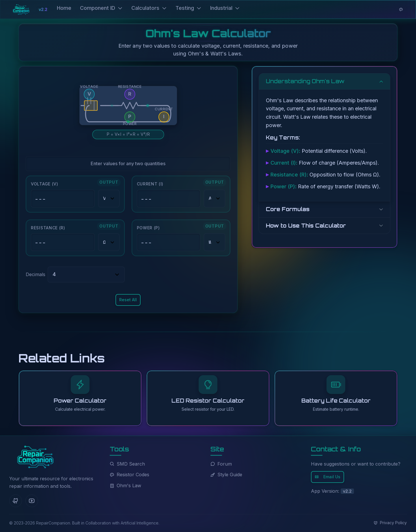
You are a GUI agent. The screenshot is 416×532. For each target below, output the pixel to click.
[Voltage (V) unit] (109, 199)
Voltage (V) (45, 184)
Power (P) (148, 228)
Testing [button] (189, 8)
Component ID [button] (101, 8)
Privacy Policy (390, 523)
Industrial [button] (225, 8)
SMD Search (127, 464)
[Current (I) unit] (214, 199)
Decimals (36, 274)
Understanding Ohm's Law (305, 81)
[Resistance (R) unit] (109, 242)
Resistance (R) (48, 228)
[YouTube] (32, 501)
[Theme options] (401, 10)
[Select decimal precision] (86, 275)
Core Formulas (288, 209)
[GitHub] (16, 501)
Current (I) (150, 184)
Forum (221, 464)
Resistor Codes (129, 475)
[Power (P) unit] (214, 242)
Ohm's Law (125, 486)
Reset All (128, 300)
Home (64, 8)
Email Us (328, 477)
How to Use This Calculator (306, 226)
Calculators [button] (149, 8)
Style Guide (226, 475)
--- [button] (40, 199)
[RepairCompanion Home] (35, 457)
